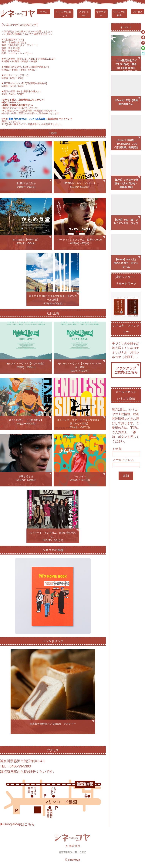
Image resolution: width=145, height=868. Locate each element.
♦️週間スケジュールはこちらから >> (20, 108)
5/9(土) (5, 119)
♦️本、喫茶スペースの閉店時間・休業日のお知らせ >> (29, 111)
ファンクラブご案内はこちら (126, 370)
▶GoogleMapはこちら (17, 824)
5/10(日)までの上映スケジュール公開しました (27, 31)
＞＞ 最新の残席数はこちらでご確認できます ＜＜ (27, 34)
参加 (126, 476)
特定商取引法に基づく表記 (72, 852)
